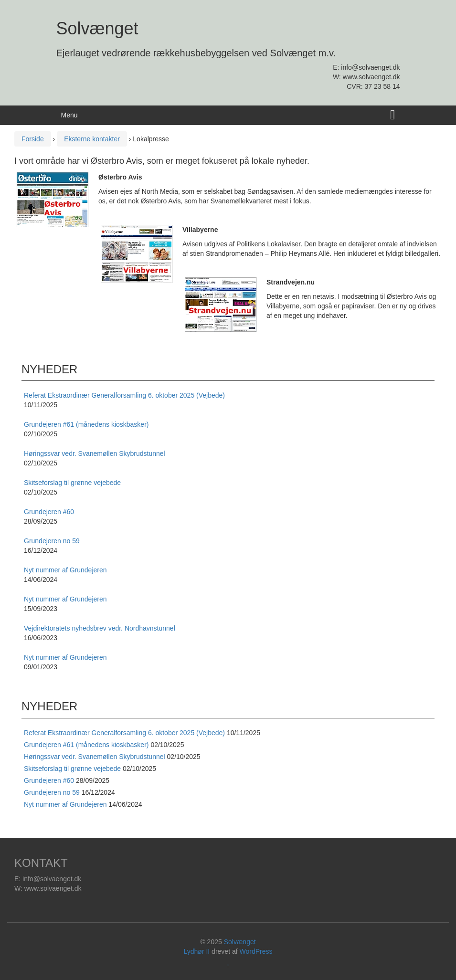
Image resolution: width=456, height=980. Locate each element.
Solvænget (97, 28)
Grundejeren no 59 (52, 792)
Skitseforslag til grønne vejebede (72, 769)
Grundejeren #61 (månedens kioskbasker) (86, 745)
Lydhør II (197, 951)
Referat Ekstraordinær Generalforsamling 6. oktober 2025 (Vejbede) (124, 733)
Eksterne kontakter (92, 139)
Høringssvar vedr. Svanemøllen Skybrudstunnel (95, 757)
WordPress (256, 951)
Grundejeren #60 (49, 780)
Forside (33, 139)
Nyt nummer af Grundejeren (65, 804)
